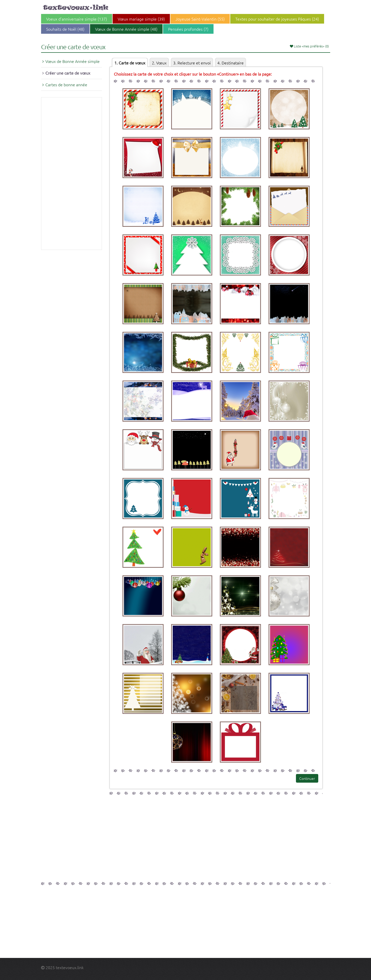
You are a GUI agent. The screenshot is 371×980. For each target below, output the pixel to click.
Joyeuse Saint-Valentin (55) (200, 19)
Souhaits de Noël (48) (65, 29)
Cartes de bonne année (66, 84)
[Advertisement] (72, 174)
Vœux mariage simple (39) (141, 19)
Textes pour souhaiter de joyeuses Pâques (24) (277, 19)
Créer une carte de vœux (68, 73)
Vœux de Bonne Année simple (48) (126, 29)
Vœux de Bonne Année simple (73, 61)
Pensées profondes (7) (188, 29)
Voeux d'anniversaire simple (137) (77, 19)
